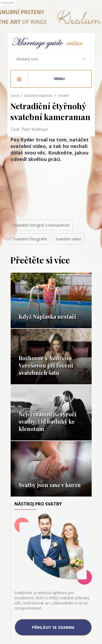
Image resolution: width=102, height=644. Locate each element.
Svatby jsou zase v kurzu (50, 485)
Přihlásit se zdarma (53, 627)
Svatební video (69, 239)
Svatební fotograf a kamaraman (41, 225)
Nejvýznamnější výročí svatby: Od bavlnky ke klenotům (48, 421)
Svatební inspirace (38, 96)
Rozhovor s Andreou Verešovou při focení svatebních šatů (46, 365)
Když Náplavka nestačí (47, 316)
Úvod (15, 96)
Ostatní (63, 96)
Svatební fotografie (30, 239)
